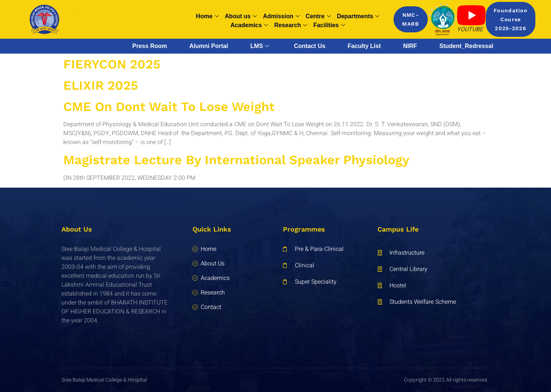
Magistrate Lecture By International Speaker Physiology (236, 160)
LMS (260, 46)
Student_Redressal (466, 46)
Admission (281, 16)
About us (241, 16)
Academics (249, 25)
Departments (358, 16)
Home (207, 16)
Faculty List (364, 46)
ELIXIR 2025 (101, 85)
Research (291, 25)
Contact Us (309, 46)
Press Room (149, 46)
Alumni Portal (209, 46)
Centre (318, 16)
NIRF (410, 46)
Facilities (329, 25)
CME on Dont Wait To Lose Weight (169, 106)
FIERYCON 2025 (112, 64)
